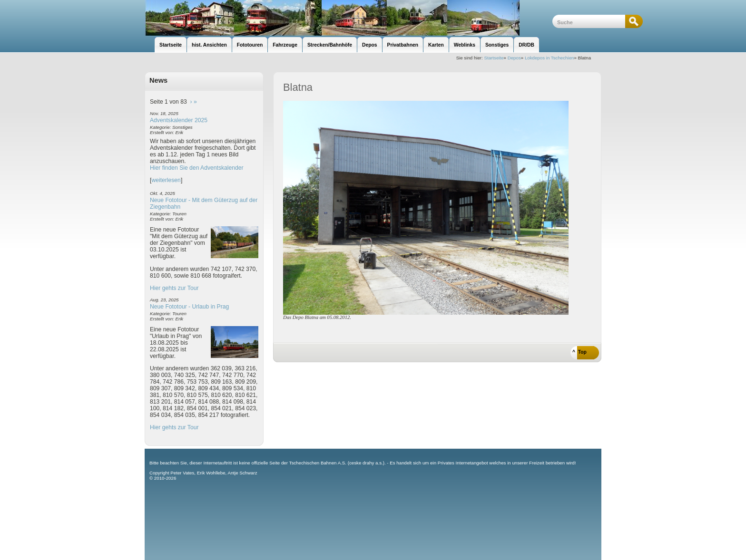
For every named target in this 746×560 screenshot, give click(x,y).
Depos (514, 58)
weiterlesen (166, 180)
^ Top (579, 352)
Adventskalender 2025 (179, 120)
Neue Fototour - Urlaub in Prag (189, 307)
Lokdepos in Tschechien (550, 58)
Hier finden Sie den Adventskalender (197, 168)
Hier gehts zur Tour (174, 288)
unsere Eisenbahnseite (348, 18)
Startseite (494, 58)
